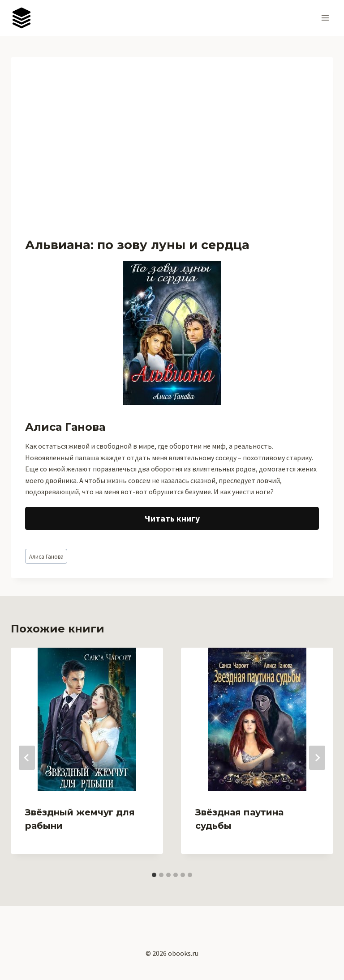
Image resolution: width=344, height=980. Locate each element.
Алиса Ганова (46, 556)
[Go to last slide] (27, 758)
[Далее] (317, 758)
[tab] (154, 875)
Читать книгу (172, 518)
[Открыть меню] (325, 18)
